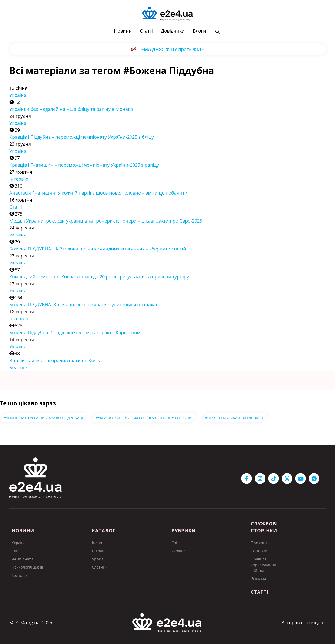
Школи (98, 551)
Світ (15, 551)
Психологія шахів (27, 567)
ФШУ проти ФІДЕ (185, 49)
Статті (146, 31)
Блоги (199, 31)
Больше (18, 368)
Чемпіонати (22, 559)
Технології (21, 575)
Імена (97, 543)
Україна (18, 95)
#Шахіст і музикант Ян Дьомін (234, 418)
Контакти (259, 551)
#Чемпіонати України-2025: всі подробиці (43, 418)
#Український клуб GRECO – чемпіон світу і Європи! (144, 418)
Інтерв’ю (19, 179)
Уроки (97, 559)
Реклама (258, 578)
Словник (100, 567)
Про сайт (259, 543)
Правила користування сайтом (263, 564)
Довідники (173, 31)
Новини (123, 31)
